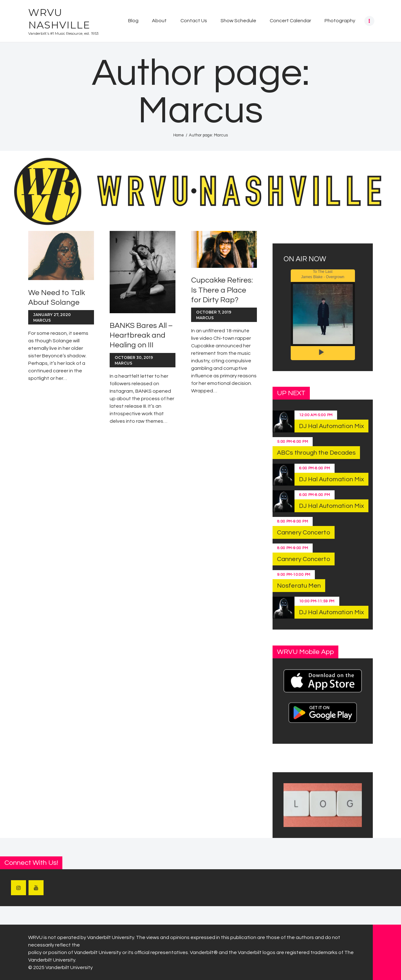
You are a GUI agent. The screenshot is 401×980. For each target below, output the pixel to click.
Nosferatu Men (299, 586)
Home (179, 135)
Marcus (42, 320)
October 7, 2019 (214, 312)
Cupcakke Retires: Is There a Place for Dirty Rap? (222, 290)
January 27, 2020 (52, 315)
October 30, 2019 (134, 357)
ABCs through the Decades (316, 453)
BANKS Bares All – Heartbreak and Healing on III (141, 335)
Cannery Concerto (304, 533)
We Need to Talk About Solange (57, 298)
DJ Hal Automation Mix (331, 426)
